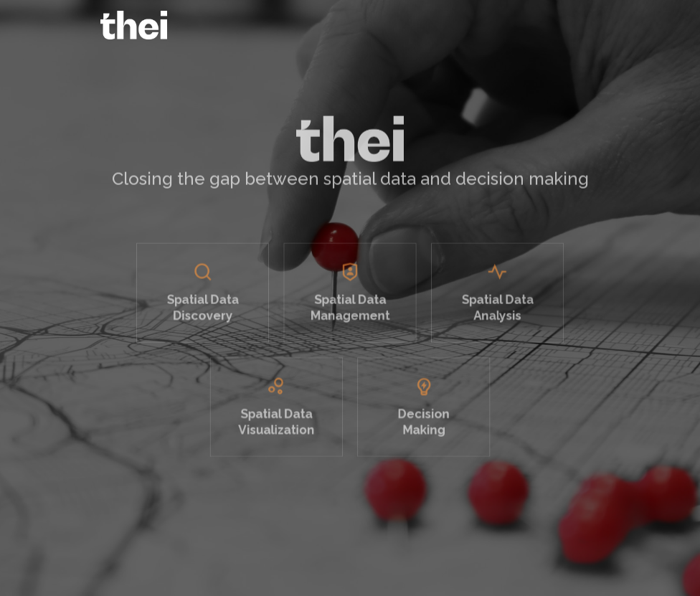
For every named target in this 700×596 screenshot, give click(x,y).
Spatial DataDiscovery (214, 317)
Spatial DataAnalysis (486, 317)
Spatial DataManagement (350, 317)
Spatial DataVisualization (282, 422)
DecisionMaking (418, 422)
